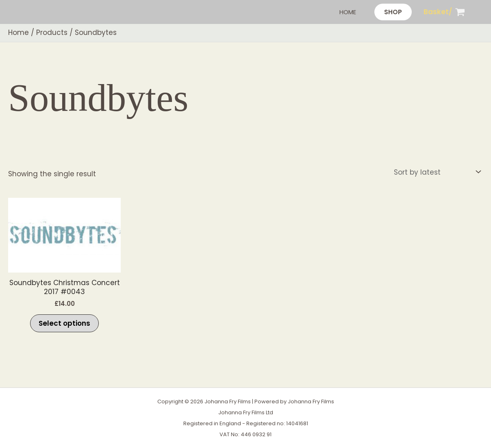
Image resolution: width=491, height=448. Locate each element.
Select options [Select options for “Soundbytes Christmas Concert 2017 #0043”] (64, 323)
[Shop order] (437, 172)
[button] (393, 12)
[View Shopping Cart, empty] (444, 12)
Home (348, 12)
